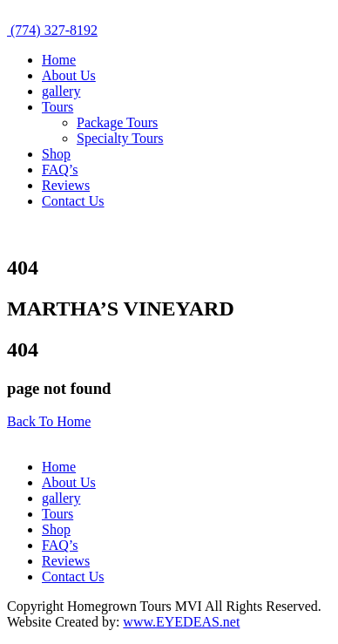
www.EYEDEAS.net (181, 622)
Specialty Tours (120, 138)
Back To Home (49, 421)
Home (59, 60)
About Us (69, 75)
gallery (61, 91)
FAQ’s (60, 169)
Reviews (66, 185)
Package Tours (117, 122)
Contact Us (73, 201)
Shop (56, 154)
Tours (57, 107)
